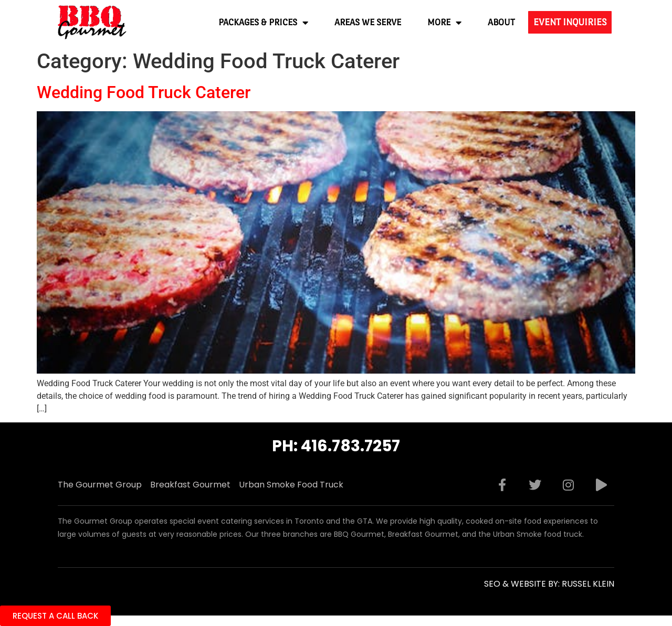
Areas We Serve (368, 22)
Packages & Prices (263, 23)
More (444, 23)
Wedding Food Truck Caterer (144, 92)
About (501, 22)
